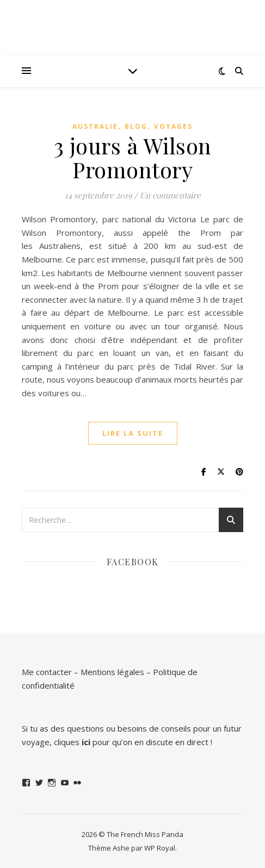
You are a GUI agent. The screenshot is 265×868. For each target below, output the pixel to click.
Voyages (173, 126)
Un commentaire (170, 195)
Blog (136, 126)
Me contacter (47, 672)
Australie (95, 126)
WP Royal (160, 848)
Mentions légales (112, 672)
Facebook (133, 562)
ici (86, 742)
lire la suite (133, 433)
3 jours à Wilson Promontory (133, 157)
